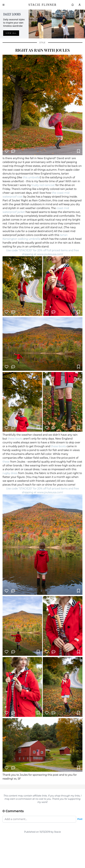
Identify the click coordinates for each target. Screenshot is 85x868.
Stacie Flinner (42, 5)
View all (11, 33)
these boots (15, 439)
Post (80, 819)
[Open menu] (4, 5)
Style (42, 43)
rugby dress (10, 473)
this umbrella (31, 177)
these (6, 462)
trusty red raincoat (43, 185)
